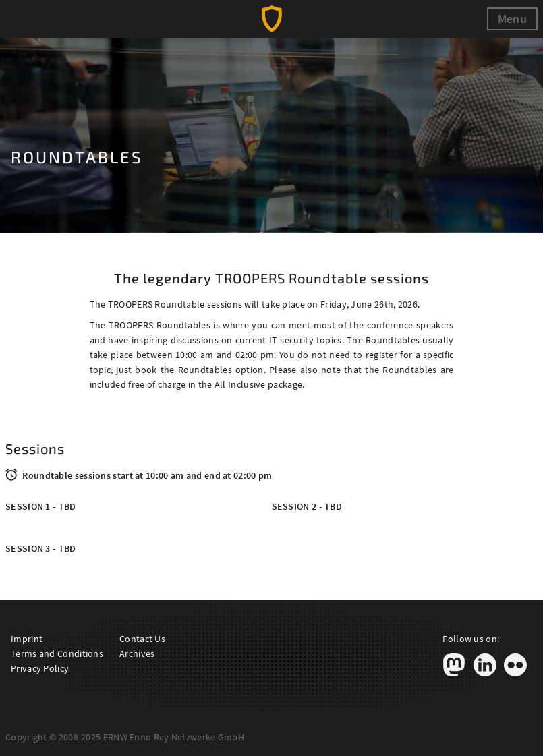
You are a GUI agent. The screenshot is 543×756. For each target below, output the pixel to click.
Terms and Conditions (57, 653)
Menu (512, 19)
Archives (137, 653)
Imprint (27, 639)
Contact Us (142, 639)
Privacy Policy (40, 668)
